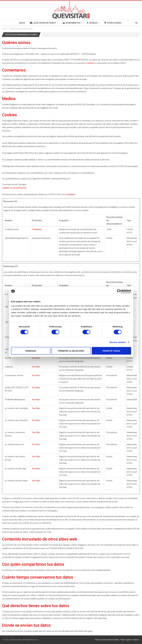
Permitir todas (111, 351)
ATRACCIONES (113, 23)
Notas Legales (126, 640)
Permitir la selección (71, 351)
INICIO (22, 23)
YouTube (36, 358)
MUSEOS (92, 23)
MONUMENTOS (72, 23)
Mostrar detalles (118, 342)
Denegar (31, 351)
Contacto (91, 63)
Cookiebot (70, 194)
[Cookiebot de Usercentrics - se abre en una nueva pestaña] (119, 291)
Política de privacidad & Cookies (107, 640)
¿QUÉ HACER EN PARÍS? (43, 23)
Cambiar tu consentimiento (14, 188)
